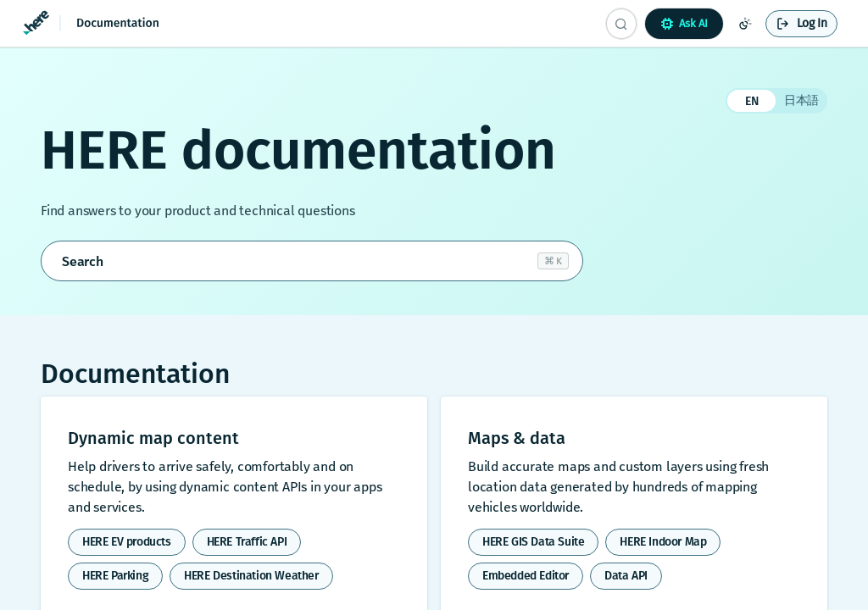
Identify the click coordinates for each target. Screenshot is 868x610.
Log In (812, 23)
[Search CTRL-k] (621, 24)
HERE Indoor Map (663, 542)
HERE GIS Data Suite (533, 542)
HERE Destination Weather (251, 576)
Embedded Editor (526, 576)
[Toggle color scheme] (745, 24)
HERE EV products (127, 542)
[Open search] (312, 261)
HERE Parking (115, 576)
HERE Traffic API (247, 542)
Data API (626, 576)
